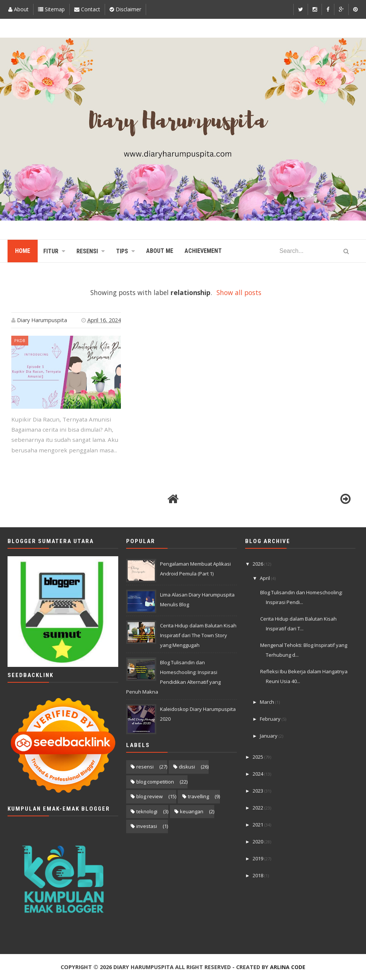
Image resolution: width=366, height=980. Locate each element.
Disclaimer (125, 9)
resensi (145, 767)
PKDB (20, 340)
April (265, 578)
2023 (258, 791)
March (268, 702)
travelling (198, 796)
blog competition (155, 782)
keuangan (192, 811)
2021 (258, 825)
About (18, 9)
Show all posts (239, 292)
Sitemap (51, 9)
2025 (258, 757)
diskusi (187, 767)
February (271, 719)
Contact (87, 9)
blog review (149, 796)
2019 (258, 858)
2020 (258, 842)
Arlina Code (288, 967)
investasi (147, 826)
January (269, 736)
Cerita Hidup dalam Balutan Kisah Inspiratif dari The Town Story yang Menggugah (198, 635)
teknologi (147, 811)
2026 (258, 564)
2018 (258, 875)
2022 (258, 808)
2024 (258, 774)
